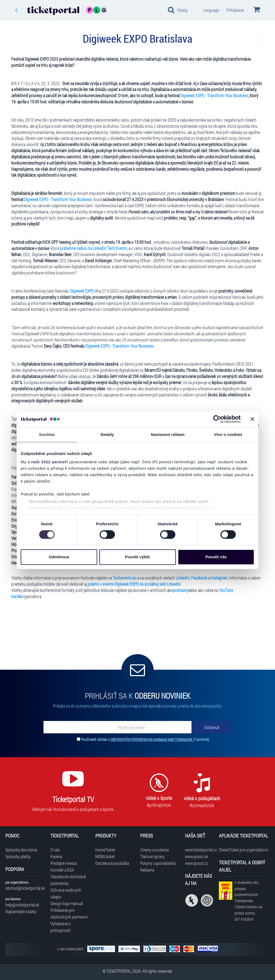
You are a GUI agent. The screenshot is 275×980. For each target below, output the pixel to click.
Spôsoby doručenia (21, 850)
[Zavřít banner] (252, 419)
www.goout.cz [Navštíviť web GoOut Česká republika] (196, 863)
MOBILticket (105, 856)
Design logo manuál (67, 903)
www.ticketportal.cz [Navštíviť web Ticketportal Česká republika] (199, 850)
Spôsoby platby (18, 856)
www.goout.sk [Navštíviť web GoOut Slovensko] (197, 856)
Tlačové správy (152, 856)
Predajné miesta (64, 863)
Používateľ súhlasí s (145, 739)
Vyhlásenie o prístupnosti (61, 927)
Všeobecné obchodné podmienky (68, 880)
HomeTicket (105, 850)
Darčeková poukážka (112, 863)
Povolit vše (216, 557)
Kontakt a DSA (62, 870)
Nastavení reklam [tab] (168, 434)
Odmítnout (59, 557)
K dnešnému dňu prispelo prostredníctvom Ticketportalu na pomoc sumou (248, 901)
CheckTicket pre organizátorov (244, 850)
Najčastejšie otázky (21, 911)
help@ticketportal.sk (22, 905)
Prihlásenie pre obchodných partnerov (69, 913)
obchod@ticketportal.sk (25, 888)
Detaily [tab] (107, 434)
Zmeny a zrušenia (154, 850)
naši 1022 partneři (50, 462)
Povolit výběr (137, 557)
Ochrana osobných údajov (66, 893)
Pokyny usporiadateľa (158, 863)
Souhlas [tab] (47, 434)
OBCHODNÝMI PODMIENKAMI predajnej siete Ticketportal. (152, 739)
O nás (55, 850)
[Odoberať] (212, 727)
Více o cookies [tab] (228, 434)
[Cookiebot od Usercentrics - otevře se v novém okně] (217, 419)
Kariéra (56, 856)
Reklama (147, 870)
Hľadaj (178, 10)
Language (211, 10)
